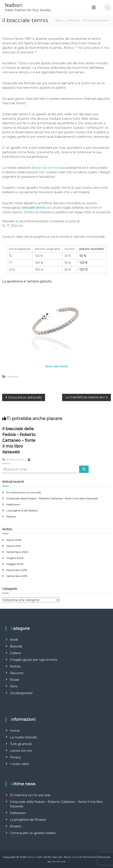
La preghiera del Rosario (22, 510)
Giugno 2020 (15, 558)
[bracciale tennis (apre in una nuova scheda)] (34, 208)
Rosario (11, 516)
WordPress (58, 861)
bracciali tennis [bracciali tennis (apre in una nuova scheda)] (46, 168)
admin (7, 463)
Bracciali (75, 20)
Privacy (15, 757)
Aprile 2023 (14, 540)
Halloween (13, 504)
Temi (14, 686)
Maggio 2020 (15, 564)
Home (15, 731)
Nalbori (14, 5)
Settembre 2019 (17, 576)
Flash (75, 857)
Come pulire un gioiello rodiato (33, 833)
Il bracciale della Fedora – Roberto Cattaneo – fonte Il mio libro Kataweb (19, 440)
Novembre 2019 (17, 570)
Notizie (15, 666)
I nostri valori (19, 764)
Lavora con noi (21, 751)
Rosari (15, 680)
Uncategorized (21, 693)
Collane (15, 653)
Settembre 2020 (17, 552)
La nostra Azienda (23, 737)
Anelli (14, 640)
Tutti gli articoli (21, 744)
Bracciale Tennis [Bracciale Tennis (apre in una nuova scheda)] (56, 366)
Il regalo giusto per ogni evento (34, 660)
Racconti (17, 673)
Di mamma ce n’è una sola (24, 492)
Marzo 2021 (14, 546)
